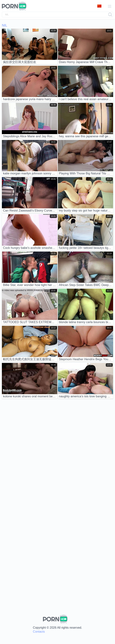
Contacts (39, 632)
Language (99, 6)
